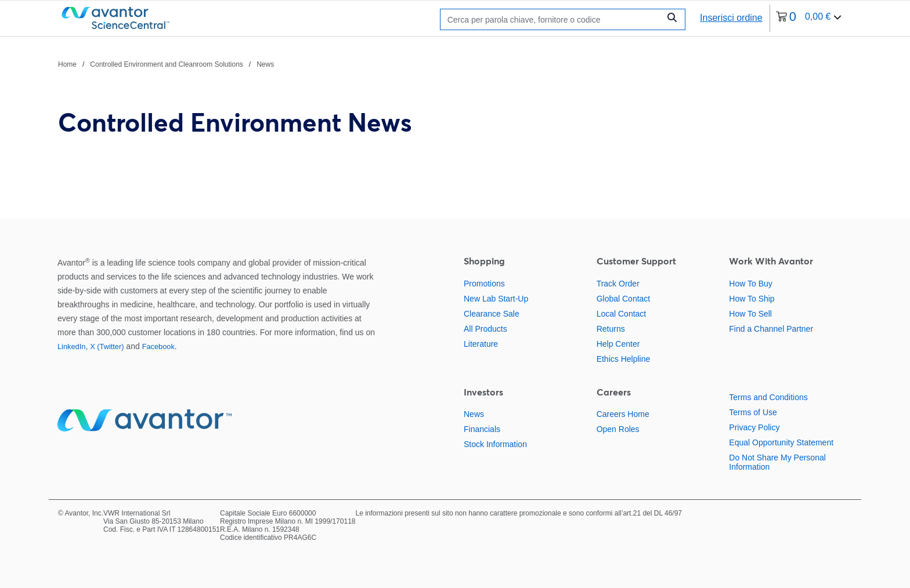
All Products (485, 329)
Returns (611, 329)
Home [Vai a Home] (67, 64)
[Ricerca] (553, 19)
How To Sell (750, 314)
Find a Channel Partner (771, 329)
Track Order (618, 284)
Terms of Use (753, 412)
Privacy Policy (754, 427)
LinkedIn (71, 346)
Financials (482, 429)
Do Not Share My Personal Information (777, 462)
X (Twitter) (107, 346)
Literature (481, 344)
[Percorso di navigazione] (166, 64)
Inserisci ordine (731, 18)
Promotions (484, 284)
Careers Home (623, 414)
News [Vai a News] (265, 64)
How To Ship (752, 299)
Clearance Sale (492, 314)
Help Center (618, 344)
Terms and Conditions (768, 397)
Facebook (158, 346)
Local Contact (622, 314)
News (474, 414)
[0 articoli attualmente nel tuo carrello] (809, 18)
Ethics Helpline (624, 359)
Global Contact (624, 299)
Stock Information (495, 444)
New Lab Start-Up (496, 299)
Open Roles (618, 429)
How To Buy (750, 284)
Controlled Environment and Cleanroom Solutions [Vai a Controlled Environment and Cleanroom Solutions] (166, 64)
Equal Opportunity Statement (781, 442)
